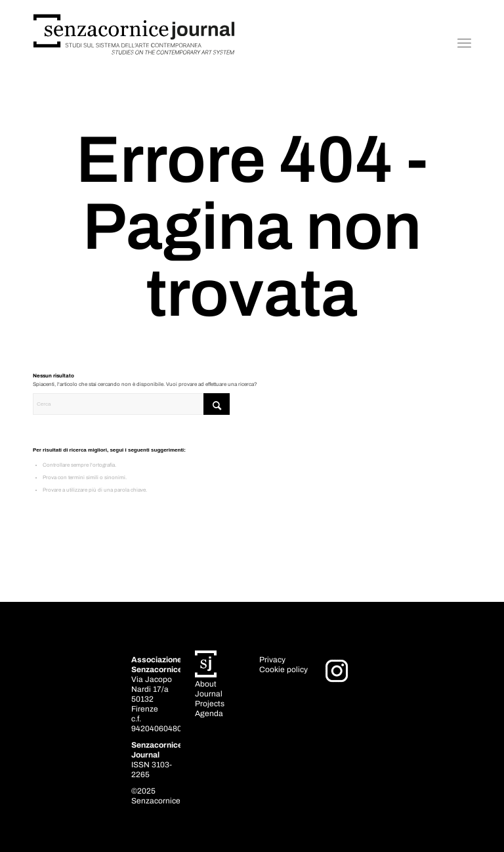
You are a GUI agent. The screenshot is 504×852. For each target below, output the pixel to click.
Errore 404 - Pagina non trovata (252, 227)
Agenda (209, 714)
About (206, 684)
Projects (210, 704)
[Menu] (464, 43)
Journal (209, 694)
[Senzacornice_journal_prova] (134, 43)
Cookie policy (283, 670)
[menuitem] (464, 43)
